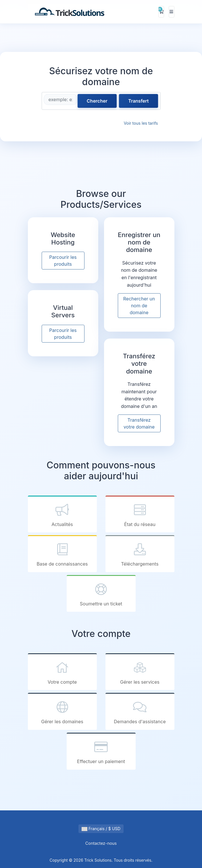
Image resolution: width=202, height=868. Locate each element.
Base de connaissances (62, 554)
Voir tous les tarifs (141, 123)
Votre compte (62, 672)
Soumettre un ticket (101, 594)
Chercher (97, 101)
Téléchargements (140, 554)
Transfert (138, 101)
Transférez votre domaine (139, 423)
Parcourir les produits (63, 261)
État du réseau (140, 515)
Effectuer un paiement (101, 752)
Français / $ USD (101, 829)
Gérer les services (140, 672)
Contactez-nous (101, 843)
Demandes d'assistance (140, 712)
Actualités (62, 515)
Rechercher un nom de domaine (139, 306)
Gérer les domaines (62, 712)
